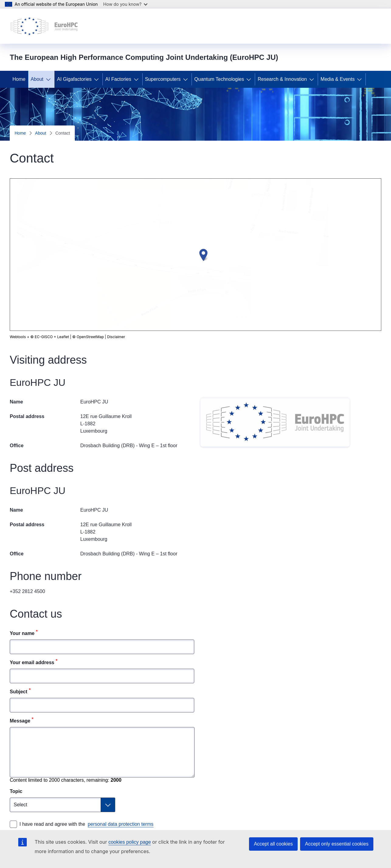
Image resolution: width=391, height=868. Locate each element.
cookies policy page (130, 842)
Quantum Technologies (219, 79)
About (37, 79)
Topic (16, 791)
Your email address (32, 662)
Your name (22, 633)
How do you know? (126, 4)
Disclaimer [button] (68, 337)
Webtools (18, 337)
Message (20, 721)
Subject (19, 692)
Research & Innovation (282, 79)
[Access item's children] (50, 79)
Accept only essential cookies (337, 844)
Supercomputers (163, 79)
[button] (203, 255)
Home (19, 79)
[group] (195, 255)
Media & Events (337, 79)
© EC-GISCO (42, 337)
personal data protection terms (121, 824)
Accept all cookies (273, 844)
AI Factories (118, 79)
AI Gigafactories (74, 79)
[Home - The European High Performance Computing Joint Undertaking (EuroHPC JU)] (44, 26)
